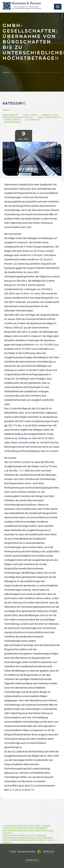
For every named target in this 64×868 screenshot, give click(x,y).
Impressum (48, 852)
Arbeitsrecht (10, 115)
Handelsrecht (12, 120)
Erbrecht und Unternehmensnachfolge (30, 116)
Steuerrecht (33, 120)
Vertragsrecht (13, 122)
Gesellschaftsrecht (49, 117)
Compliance (30, 115)
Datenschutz (32, 860)
